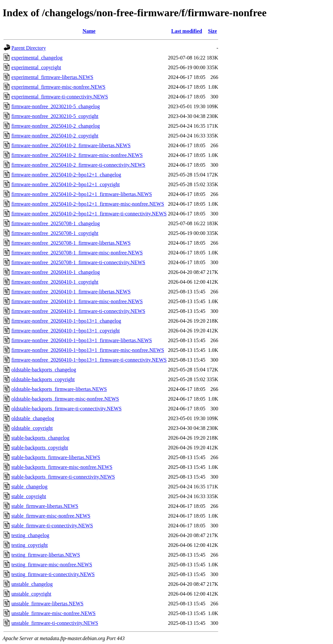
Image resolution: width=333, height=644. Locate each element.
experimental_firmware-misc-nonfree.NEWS (58, 87)
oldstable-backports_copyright (43, 379)
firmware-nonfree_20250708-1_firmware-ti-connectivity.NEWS (78, 262)
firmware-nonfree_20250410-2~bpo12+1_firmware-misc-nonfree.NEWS (88, 204)
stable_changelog (29, 487)
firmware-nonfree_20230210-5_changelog (56, 106)
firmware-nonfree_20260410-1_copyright (55, 282)
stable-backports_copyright (40, 448)
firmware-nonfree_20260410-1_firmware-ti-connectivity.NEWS (78, 311)
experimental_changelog (37, 58)
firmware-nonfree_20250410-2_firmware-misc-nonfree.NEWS (77, 155)
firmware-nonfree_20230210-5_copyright (55, 116)
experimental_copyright (36, 67)
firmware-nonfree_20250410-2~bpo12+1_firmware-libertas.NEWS (82, 194)
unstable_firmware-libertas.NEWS (47, 604)
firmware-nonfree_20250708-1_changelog (56, 223)
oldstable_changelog (33, 418)
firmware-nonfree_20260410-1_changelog (56, 272)
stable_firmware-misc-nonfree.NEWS (51, 516)
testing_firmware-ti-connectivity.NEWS (53, 574)
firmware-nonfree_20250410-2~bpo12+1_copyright (66, 184)
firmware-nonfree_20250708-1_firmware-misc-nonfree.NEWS (77, 253)
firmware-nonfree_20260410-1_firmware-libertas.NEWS (71, 292)
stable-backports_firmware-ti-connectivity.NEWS (63, 477)
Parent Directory (29, 48)
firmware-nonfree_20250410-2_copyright (55, 136)
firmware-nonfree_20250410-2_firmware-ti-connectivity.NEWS (78, 165)
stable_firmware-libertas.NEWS (45, 506)
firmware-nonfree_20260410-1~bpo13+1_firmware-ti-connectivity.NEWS (89, 360)
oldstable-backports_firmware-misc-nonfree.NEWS (65, 399)
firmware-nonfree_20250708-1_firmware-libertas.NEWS (71, 243)
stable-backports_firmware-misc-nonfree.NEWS (62, 467)
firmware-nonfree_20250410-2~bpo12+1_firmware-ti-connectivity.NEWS (89, 214)
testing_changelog (30, 535)
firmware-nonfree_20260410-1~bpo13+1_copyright (66, 331)
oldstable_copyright (32, 428)
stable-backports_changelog (40, 438)
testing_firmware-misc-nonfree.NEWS (52, 565)
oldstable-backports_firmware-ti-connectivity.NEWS (67, 409)
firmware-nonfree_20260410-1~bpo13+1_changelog (66, 321)
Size (213, 31)
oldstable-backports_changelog (44, 370)
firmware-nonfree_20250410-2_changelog (56, 126)
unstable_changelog (32, 584)
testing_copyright (30, 545)
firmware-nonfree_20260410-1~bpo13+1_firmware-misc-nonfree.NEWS (88, 350)
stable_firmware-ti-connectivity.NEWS (52, 526)
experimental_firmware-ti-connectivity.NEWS (60, 97)
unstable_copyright (31, 594)
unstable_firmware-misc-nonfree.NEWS (53, 613)
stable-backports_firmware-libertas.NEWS (56, 457)
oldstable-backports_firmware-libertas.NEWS (59, 389)
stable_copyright (29, 496)
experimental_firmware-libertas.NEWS (52, 77)
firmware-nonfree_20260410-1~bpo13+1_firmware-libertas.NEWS (82, 340)
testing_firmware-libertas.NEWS (46, 555)
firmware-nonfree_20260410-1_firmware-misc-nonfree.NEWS (77, 301)
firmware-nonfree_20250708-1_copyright (55, 233)
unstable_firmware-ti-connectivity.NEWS (55, 623)
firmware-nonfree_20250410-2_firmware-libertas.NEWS (71, 145)
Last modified (187, 31)
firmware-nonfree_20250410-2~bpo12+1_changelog (66, 175)
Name (89, 31)
